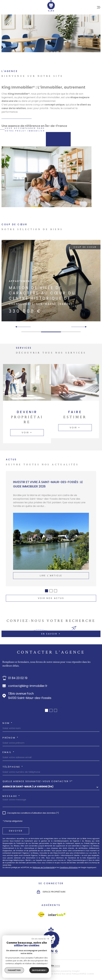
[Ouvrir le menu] (99, 7)
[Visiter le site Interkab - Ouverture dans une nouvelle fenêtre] (41, 914)
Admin (57, 974)
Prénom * (11, 738)
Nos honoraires (15, 974)
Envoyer (16, 831)
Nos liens (66, 974)
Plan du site (29, 974)
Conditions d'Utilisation (69, 868)
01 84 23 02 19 (18, 678)
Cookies (90, 974)
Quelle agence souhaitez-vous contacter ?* (38, 781)
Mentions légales (44, 974)
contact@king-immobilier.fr (28, 686)
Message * (11, 796)
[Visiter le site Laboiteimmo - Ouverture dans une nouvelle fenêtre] (51, 966)
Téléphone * (13, 767)
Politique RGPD (78, 974)
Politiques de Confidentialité (44, 868)
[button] (85, 327)
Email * (9, 752)
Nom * (8, 723)
